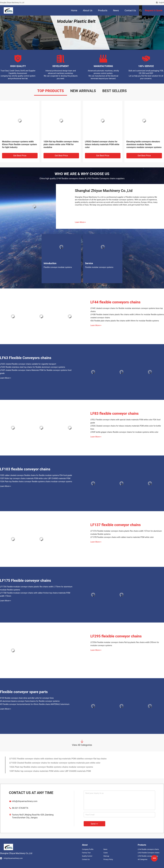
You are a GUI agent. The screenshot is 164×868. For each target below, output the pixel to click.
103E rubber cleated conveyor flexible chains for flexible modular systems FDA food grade (36, 475)
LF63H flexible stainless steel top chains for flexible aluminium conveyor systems (33, 367)
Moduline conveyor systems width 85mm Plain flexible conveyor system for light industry (19, 144)
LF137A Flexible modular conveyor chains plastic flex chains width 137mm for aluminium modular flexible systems (126, 533)
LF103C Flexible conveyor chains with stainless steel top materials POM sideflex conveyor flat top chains (58, 759)
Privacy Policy (108, 859)
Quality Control (87, 856)
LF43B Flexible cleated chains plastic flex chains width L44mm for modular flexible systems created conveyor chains (127, 316)
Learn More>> (80, 222)
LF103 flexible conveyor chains (25, 469)
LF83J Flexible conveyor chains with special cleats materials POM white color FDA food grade (125, 421)
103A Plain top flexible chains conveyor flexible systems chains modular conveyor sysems (36, 482)
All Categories (143, 859)
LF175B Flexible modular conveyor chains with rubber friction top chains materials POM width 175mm (35, 594)
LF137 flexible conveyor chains (116, 525)
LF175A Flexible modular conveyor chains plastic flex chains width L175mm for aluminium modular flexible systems (36, 588)
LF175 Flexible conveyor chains (26, 581)
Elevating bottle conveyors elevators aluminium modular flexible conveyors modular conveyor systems (144, 144)
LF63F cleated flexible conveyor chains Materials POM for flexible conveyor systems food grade (36, 372)
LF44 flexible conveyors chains (115, 302)
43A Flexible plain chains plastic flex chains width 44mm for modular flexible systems (125, 321)
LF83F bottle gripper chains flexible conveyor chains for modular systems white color (124, 432)
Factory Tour (86, 853)
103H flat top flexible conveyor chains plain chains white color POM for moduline (61, 144)
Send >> (94, 824)
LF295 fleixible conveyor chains (116, 636)
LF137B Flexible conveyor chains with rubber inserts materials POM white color (122, 537)
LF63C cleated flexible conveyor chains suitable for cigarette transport (28, 364)
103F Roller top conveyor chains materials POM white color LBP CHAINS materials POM (35, 478)
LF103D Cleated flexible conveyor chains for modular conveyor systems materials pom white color (55, 763)
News (105, 849)
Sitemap (106, 856)
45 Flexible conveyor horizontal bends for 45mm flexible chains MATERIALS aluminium (35, 704)
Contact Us (86, 859)
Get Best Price (20, 156)
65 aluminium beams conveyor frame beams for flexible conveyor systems (30, 701)
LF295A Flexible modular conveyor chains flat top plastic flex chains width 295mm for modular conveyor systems (125, 644)
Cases (106, 853)
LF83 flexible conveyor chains (114, 413)
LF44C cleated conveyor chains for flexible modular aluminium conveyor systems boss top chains (127, 310)
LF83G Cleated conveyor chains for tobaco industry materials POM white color (102, 144)
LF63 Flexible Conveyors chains (26, 358)
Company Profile (88, 849)
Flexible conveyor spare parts (24, 692)
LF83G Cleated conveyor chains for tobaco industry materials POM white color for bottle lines (126, 427)
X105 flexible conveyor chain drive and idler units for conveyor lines (27, 698)
